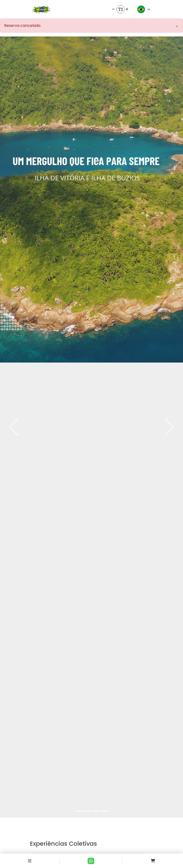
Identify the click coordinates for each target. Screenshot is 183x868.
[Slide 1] (79, 811)
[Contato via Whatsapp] (91, 861)
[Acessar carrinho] (153, 861)
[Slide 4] (105, 811)
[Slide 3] (96, 811)
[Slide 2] (87, 811)
